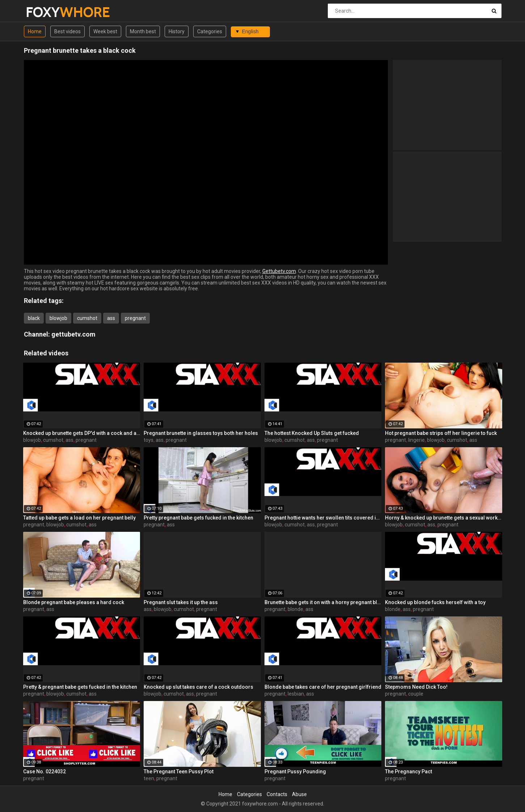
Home (35, 31)
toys (149, 440)
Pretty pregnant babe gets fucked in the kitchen (198, 518)
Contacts (277, 794)
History (177, 31)
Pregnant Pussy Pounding (295, 772)
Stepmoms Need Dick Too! (416, 687)
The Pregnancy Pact (408, 772)
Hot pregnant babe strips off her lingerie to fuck (441, 433)
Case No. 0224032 (45, 772)
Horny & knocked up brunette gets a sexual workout (444, 518)
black (34, 318)
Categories (210, 31)
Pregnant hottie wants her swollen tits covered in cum (323, 518)
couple (416, 694)
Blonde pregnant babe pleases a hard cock (74, 602)
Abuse (299, 794)
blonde (295, 609)
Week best (105, 31)
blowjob (58, 318)
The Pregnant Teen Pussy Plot (179, 772)
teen (149, 778)
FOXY (45, 12)
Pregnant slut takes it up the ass (181, 602)
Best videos (67, 31)
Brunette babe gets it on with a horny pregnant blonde (323, 602)
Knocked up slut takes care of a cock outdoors (198, 687)
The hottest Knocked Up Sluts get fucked (312, 433)
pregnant (135, 318)
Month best (143, 31)
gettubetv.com (73, 334)
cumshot (87, 318)
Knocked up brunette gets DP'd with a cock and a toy (82, 433)
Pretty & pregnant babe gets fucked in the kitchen (80, 687)
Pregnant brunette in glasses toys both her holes (201, 433)
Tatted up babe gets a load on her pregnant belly (79, 518)
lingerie (416, 440)
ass (111, 318)
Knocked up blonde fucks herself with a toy (435, 602)
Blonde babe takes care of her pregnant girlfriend (323, 687)
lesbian (296, 694)
